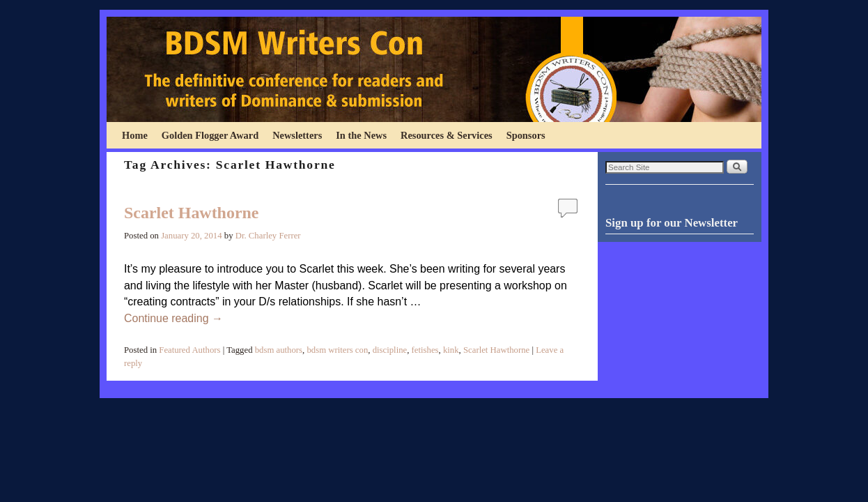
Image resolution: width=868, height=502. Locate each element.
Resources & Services (447, 135)
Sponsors (526, 135)
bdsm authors (279, 350)
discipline (390, 350)
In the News (361, 135)
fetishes (425, 350)
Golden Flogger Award (210, 135)
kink (451, 350)
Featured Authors (189, 350)
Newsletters (297, 135)
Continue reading (173, 318)
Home (135, 135)
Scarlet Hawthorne (191, 213)
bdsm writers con (337, 350)
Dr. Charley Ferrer (268, 236)
